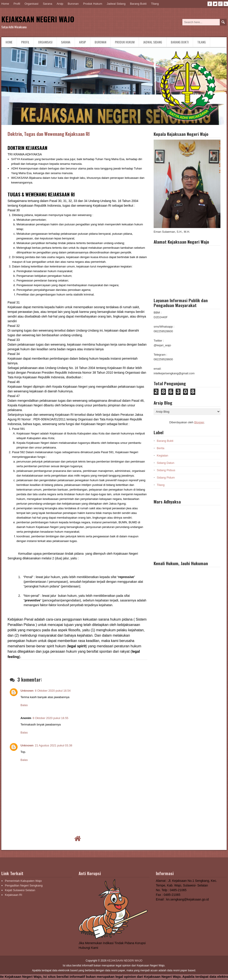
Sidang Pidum (166, 478)
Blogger (199, 422)
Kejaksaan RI (13, 895)
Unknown (27, 691)
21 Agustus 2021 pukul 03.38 (54, 745)
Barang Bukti (138, 4)
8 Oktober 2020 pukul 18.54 (53, 691)
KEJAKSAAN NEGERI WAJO (38, 19)
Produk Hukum (93, 4)
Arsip (60, 4)
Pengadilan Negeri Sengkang (24, 885)
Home (5, 4)
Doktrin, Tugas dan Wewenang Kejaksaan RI (49, 134)
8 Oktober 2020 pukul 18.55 (50, 718)
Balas (24, 705)
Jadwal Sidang (116, 4)
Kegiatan (162, 455)
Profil (17, 4)
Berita (161, 448)
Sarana (47, 4)
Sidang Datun (166, 463)
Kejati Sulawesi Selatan (20, 890)
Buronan (73, 4)
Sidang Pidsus (166, 470)
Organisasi (31, 4)
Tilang (155, 4)
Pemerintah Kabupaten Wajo (23, 881)
